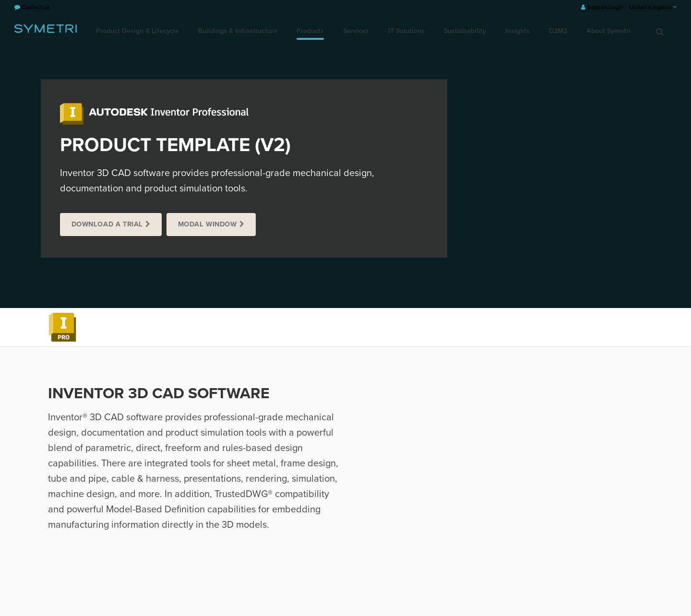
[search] (660, 31)
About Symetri (608, 31)
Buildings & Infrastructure (238, 31)
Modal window (208, 224)
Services (356, 31)
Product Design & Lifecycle (137, 31)
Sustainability (465, 31)
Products (310, 31)
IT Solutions (406, 31)
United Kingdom (653, 7)
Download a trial (107, 224)
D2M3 (558, 31)
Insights (518, 31)
